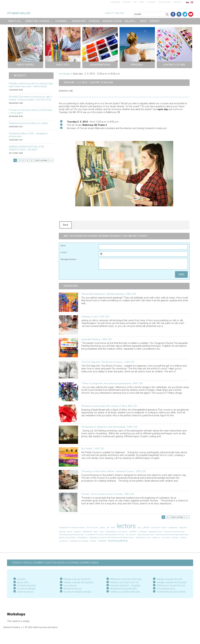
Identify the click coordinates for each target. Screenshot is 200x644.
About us (156, 537)
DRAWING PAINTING (26, 586)
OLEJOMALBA (70, 586)
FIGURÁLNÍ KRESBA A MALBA (77, 592)
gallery (102, 528)
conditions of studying (79, 541)
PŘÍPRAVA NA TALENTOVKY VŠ (124, 582)
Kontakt (178, 2)
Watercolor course (143, 537)
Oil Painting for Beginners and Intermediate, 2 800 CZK (109, 427)
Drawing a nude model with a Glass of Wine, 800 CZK (109, 406)
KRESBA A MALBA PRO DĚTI (170, 579)
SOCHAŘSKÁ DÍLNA (166, 589)
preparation (173, 528)
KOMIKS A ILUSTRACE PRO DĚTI (125, 592)
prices (70, 532)
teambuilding (111, 532)
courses (102, 541)
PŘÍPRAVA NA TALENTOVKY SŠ (171, 586)
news (140, 528)
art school (166, 537)
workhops (143, 532)
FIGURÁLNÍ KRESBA (26, 589)
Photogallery (82, 537)
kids (113, 527)
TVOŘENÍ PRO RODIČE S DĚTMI (171, 592)
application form (155, 532)
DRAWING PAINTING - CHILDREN (125, 586)
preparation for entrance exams (72, 528)
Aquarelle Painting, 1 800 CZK (97, 339)
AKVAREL (21, 579)
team (102, 532)
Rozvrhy (152, 2)
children (183, 537)
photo (146, 527)
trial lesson (123, 532)
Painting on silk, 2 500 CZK (95, 317)
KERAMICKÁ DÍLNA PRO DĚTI (124, 589)
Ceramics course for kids (174, 532)
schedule (77, 532)
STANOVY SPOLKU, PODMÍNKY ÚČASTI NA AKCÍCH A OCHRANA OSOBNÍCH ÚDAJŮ (55, 563)
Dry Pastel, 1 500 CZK (93, 449)
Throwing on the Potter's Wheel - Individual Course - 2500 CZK (114, 471)
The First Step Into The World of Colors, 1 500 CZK (108, 362)
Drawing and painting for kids (72, 535)
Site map (127, 2)
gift (108, 528)
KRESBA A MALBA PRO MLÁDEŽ (172, 582)
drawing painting (118, 541)
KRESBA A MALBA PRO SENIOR (78, 582)
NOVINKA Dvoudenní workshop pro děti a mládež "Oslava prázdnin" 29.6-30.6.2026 (30, 98)
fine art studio (92, 528)
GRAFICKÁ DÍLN (24, 592)
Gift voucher (131, 535)
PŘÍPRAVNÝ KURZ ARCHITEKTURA (126, 579)
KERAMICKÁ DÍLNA (72, 589)
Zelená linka (165, 2)
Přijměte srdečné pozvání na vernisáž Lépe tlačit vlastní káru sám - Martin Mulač (31, 85)
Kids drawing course (146, 535)
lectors (126, 526)
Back (66, 225)
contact (93, 541)
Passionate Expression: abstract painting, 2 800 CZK (109, 294)
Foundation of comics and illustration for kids (105, 535)
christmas (64, 541)
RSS (135, 2)
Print (142, 2)
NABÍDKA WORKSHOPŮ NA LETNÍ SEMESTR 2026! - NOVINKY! (26, 148)
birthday (175, 537)
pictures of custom (159, 528)
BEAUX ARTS (23, 582)
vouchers (133, 532)
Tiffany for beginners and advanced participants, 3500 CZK (112, 384)
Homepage (115, 2)
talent (96, 532)
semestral (87, 532)
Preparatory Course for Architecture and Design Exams (112, 537)
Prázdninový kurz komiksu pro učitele (28, 123)
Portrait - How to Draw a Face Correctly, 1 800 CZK (108, 494)
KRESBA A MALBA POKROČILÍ (77, 579)
